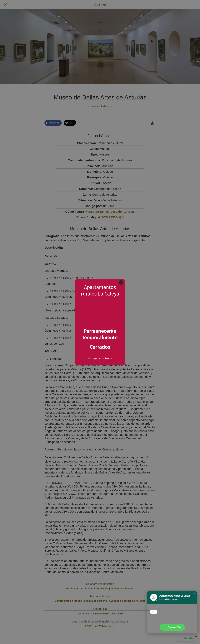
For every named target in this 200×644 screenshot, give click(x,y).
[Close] (121, 282)
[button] (195, 594)
